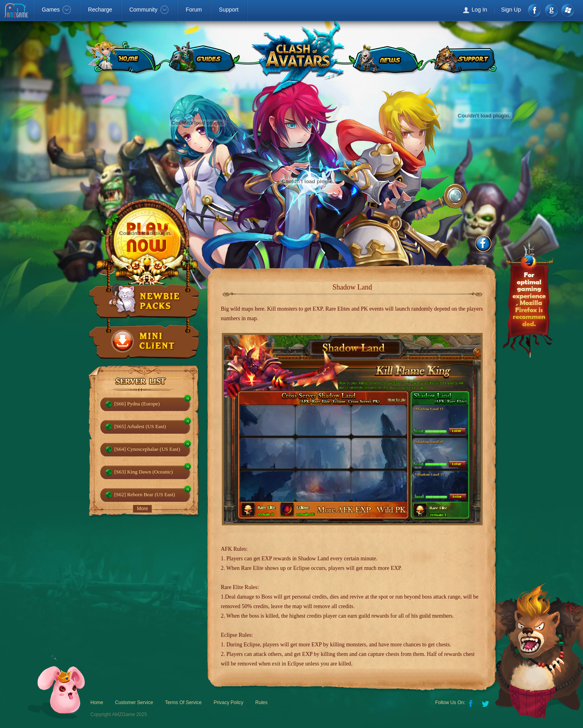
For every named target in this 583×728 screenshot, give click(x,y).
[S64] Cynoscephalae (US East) (147, 449)
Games (56, 10)
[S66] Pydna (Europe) (137, 404)
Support (229, 10)
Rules (261, 703)
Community (149, 10)
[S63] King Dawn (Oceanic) (144, 472)
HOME (121, 58)
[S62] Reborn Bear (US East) (145, 494)
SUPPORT (465, 58)
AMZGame (17, 11)
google (551, 11)
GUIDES (203, 58)
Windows (568, 11)
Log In (479, 10)
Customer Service (134, 703)
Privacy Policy (228, 703)
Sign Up (511, 10)
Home (97, 703)
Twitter (486, 703)
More (142, 509)
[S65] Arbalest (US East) (140, 426)
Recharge (100, 10)
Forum (194, 10)
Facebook (535, 11)
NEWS (385, 58)
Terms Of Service (183, 703)
